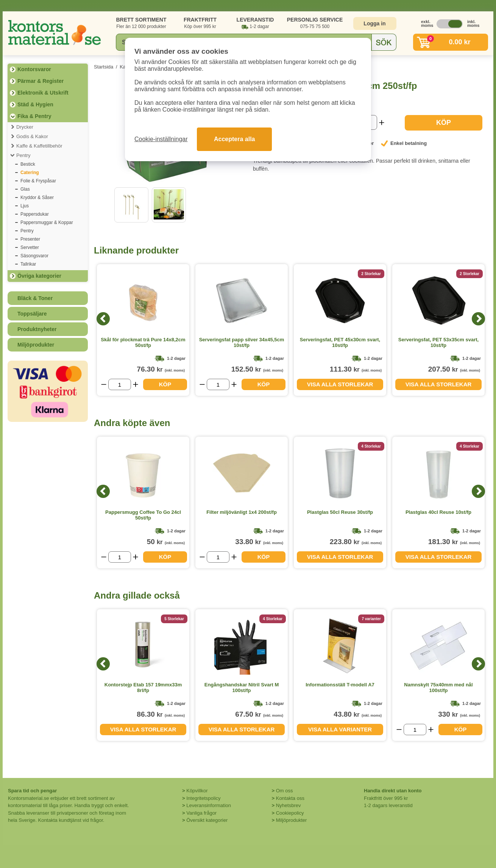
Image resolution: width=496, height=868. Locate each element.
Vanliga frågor (201, 813)
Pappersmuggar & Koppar (47, 222)
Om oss (285, 791)
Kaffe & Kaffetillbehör (39, 146)
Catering (30, 173)
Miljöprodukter (36, 345)
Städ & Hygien (35, 104)
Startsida (104, 67)
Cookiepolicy (290, 813)
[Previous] (103, 319)
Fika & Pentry (34, 116)
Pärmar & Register (41, 81)
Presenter (30, 239)
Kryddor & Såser (37, 198)
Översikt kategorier (207, 820)
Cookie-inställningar (161, 139)
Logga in (374, 23)
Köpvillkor (197, 791)
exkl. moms (425, 23)
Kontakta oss (290, 798)
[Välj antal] (120, 384)
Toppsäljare (32, 314)
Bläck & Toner (35, 298)
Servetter (30, 247)
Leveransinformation (209, 805)
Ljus (25, 206)
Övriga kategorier (39, 276)
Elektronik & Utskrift (43, 93)
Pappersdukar (35, 214)
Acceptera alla (235, 139)
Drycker (25, 127)
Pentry (23, 155)
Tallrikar (28, 264)
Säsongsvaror (34, 256)
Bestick (28, 164)
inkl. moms (471, 23)
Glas (25, 189)
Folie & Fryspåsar (38, 181)
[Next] (478, 319)
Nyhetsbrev (289, 805)
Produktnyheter (37, 329)
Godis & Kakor (32, 136)
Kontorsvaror (34, 69)
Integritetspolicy (203, 798)
